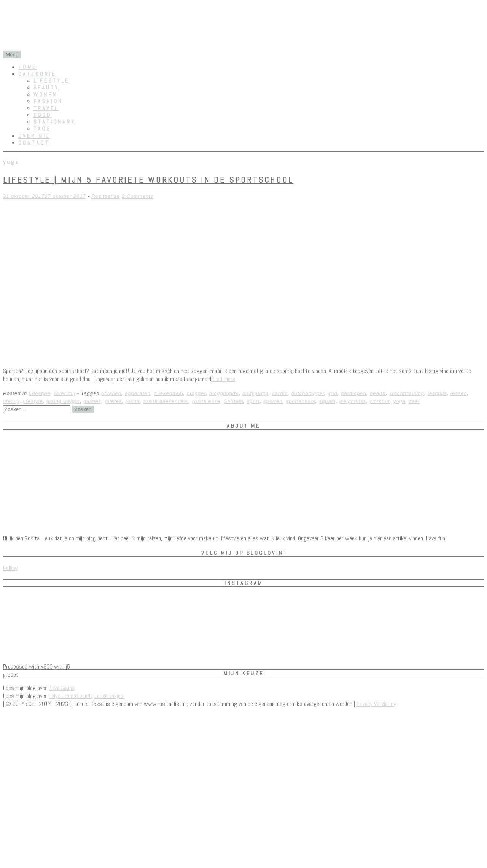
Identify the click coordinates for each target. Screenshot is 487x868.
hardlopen (354, 393)
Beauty (46, 88)
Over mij (34, 136)
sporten (273, 401)
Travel (46, 108)
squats (327, 401)
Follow (10, 568)
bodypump (255, 393)
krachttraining (407, 393)
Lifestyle (51, 81)
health (378, 393)
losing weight (63, 401)
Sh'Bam (233, 401)
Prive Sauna (61, 688)
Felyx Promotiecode (71, 696)
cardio (280, 393)
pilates (114, 401)
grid (333, 393)
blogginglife (224, 393)
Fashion (48, 101)
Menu (12, 55)
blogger (196, 393)
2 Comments (138, 196)
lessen (459, 393)
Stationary (54, 122)
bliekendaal (169, 393)
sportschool (301, 401)
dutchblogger (308, 393)
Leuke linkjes (109, 696)
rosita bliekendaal (166, 401)
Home (27, 67)
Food (42, 115)
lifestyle (33, 401)
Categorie (37, 74)
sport (253, 401)
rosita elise (206, 401)
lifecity (11, 401)
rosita (133, 401)
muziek (92, 401)
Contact (34, 143)
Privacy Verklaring (376, 704)
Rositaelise (106, 196)
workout (380, 401)
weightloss (353, 401)
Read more (223, 379)
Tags (42, 129)
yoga (399, 401)
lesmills (437, 393)
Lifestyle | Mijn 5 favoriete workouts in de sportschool (148, 180)
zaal (414, 401)
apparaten (138, 393)
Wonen (45, 94)
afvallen (111, 393)
